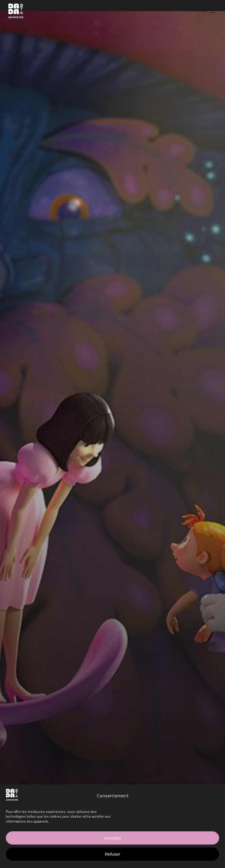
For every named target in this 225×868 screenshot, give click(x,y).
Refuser (113, 854)
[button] (206, 11)
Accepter (112, 838)
